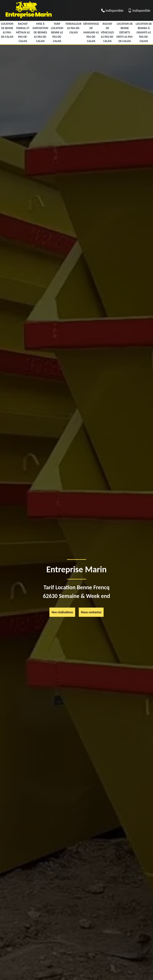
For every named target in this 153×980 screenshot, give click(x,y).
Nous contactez (91, 612)
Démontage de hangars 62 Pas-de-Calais (91, 32)
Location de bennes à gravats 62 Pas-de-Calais (144, 32)
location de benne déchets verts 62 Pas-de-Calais (125, 32)
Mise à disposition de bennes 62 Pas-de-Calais (40, 32)
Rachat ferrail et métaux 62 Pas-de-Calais (23, 32)
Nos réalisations (62, 612)
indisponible (115, 10)
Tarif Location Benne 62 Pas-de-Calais (57, 32)
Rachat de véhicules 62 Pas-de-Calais (107, 32)
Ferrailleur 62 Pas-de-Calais (74, 28)
